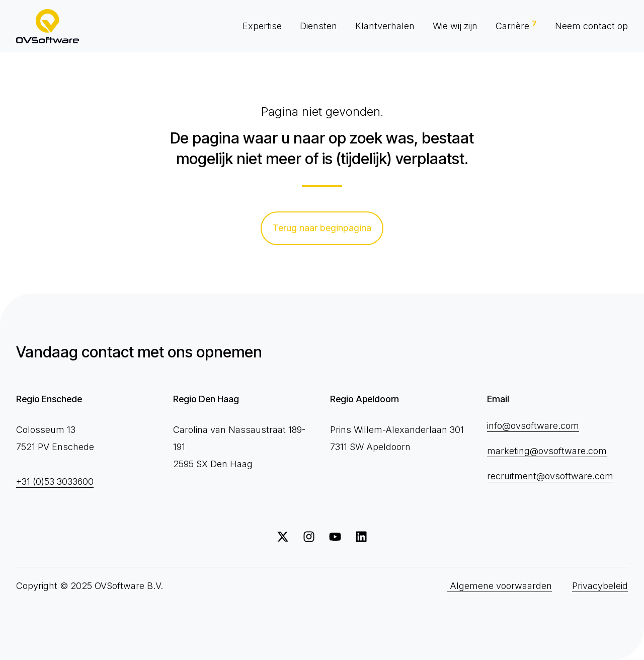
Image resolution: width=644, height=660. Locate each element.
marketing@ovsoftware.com (547, 451)
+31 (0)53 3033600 (55, 482)
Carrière (516, 25)
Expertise (262, 26)
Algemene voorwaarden (500, 586)
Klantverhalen (385, 26)
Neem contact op (591, 26)
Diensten (318, 26)
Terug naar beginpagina (322, 228)
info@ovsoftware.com (533, 426)
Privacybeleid (600, 586)
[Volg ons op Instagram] (309, 537)
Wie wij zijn (455, 26)
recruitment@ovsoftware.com (550, 476)
